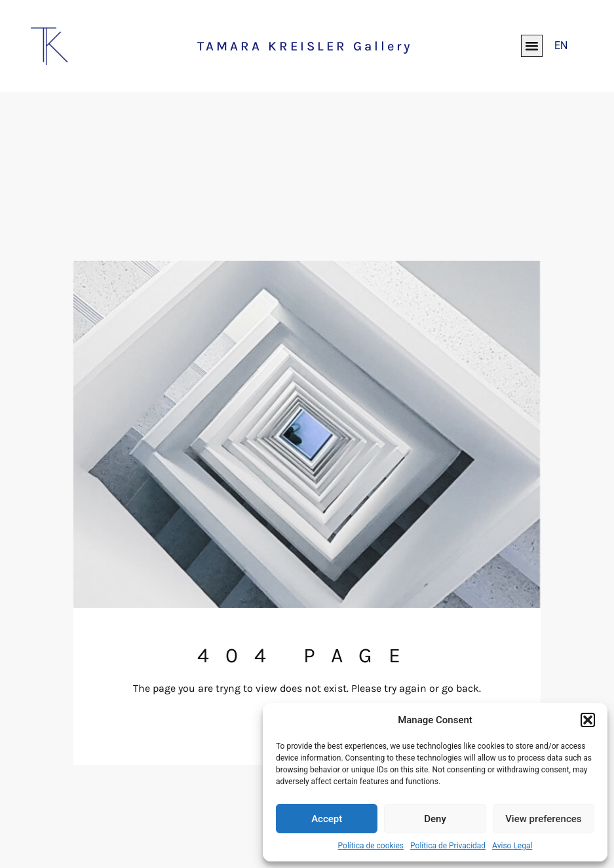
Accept (327, 819)
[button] (588, 720)
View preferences (543, 819)
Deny (435, 819)
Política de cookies (371, 846)
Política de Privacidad (448, 846)
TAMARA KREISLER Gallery (305, 46)
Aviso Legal (512, 846)
